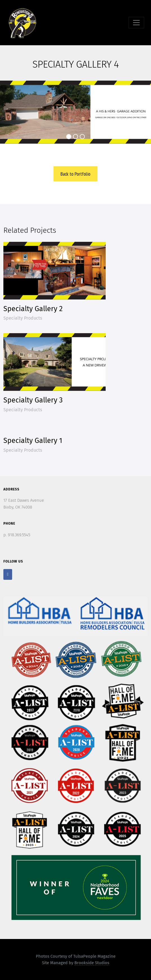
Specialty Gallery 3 (33, 400)
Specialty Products (23, 318)
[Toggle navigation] (136, 23)
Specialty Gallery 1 (33, 441)
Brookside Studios (92, 963)
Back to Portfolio (75, 174)
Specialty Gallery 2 (33, 309)
